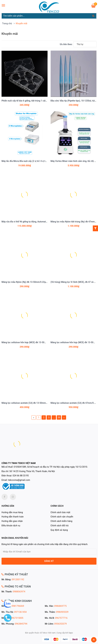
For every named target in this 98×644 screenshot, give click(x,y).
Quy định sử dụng (59, 530)
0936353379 (61, 624)
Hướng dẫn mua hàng (12, 512)
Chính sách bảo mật (60, 512)
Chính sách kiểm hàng (61, 521)
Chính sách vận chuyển (62, 517)
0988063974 (19, 592)
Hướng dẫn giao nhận (12, 521)
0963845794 (21, 624)
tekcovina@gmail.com (19, 480)
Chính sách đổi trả (60, 526)
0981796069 (18, 606)
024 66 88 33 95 (21, 476)
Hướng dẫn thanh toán (13, 517)
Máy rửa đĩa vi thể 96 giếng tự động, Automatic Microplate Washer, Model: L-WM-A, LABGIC (46, 222)
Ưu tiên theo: (66, 44)
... (54, 417)
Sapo (71, 633)
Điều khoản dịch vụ (11, 526)
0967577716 (61, 618)
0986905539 (62, 612)
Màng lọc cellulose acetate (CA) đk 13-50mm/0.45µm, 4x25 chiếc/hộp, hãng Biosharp (44, 403)
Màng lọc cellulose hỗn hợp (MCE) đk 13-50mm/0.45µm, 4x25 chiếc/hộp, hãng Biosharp (45, 342)
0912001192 (18, 579)
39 (59, 417)
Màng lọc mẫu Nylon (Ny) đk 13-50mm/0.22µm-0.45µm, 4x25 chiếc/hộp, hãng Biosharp (44, 282)
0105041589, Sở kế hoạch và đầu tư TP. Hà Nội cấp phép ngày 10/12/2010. (51, 467)
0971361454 (20, 612)
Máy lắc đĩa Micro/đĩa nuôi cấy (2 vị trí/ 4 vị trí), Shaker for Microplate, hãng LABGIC (43, 161)
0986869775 (60, 606)
